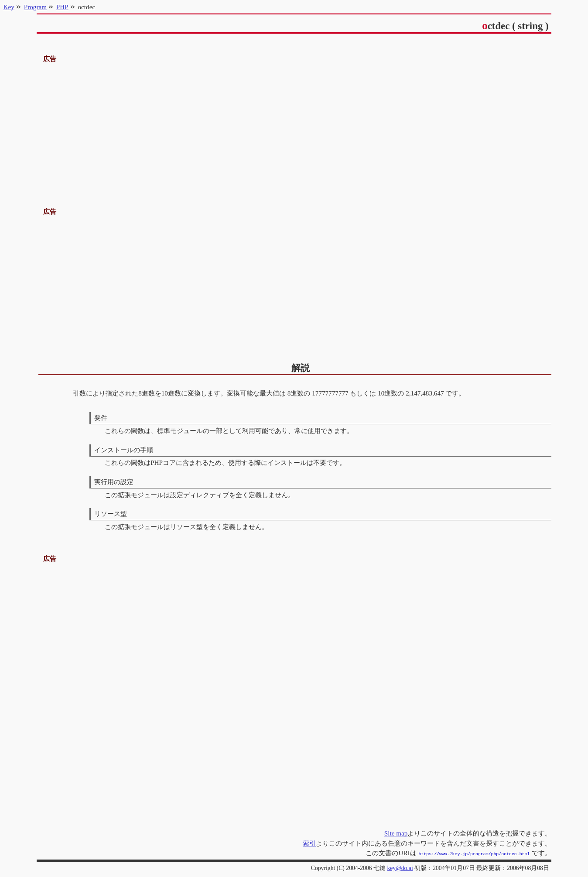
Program (35, 7)
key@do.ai (400, 867)
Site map (396, 833)
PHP (62, 7)
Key (9, 7)
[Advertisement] (294, 126)
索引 (309, 843)
